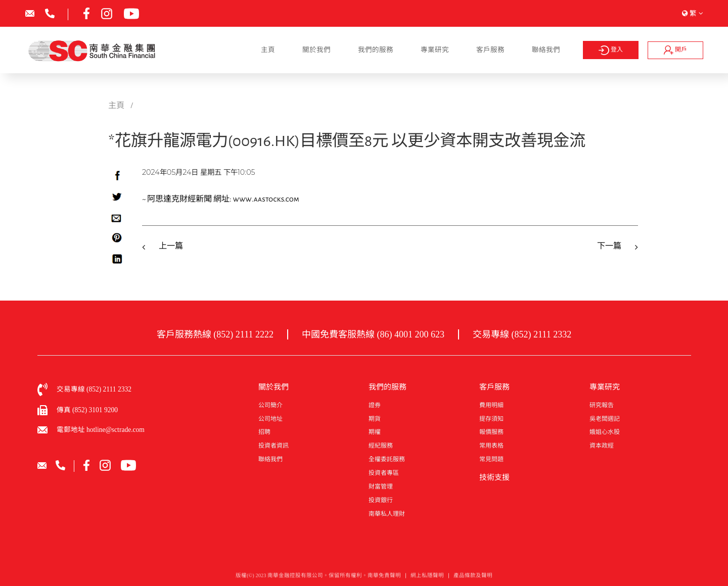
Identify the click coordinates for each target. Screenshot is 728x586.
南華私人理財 (387, 514)
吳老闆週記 (605, 419)
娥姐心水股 (605, 432)
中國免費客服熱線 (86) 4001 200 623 (373, 334)
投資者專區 (384, 473)
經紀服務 (381, 446)
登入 (610, 50)
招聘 (264, 432)
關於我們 (316, 50)
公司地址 (270, 419)
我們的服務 (376, 50)
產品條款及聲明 (473, 578)
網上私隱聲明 (427, 578)
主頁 (268, 50)
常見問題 (491, 459)
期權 (375, 432)
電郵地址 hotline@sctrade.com (101, 430)
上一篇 (171, 246)
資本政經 (602, 446)
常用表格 (491, 446)
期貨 (375, 419)
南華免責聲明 (384, 578)
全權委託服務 (387, 459)
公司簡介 (270, 405)
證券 (375, 405)
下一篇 (609, 246)
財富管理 (381, 486)
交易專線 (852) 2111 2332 (522, 334)
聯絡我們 (546, 50)
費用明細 (491, 405)
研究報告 (602, 405)
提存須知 (491, 419)
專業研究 (435, 50)
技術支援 (494, 477)
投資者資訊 (274, 446)
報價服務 (491, 432)
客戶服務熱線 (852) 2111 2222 (215, 334)
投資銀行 (381, 500)
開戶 (675, 50)
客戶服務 (490, 50)
